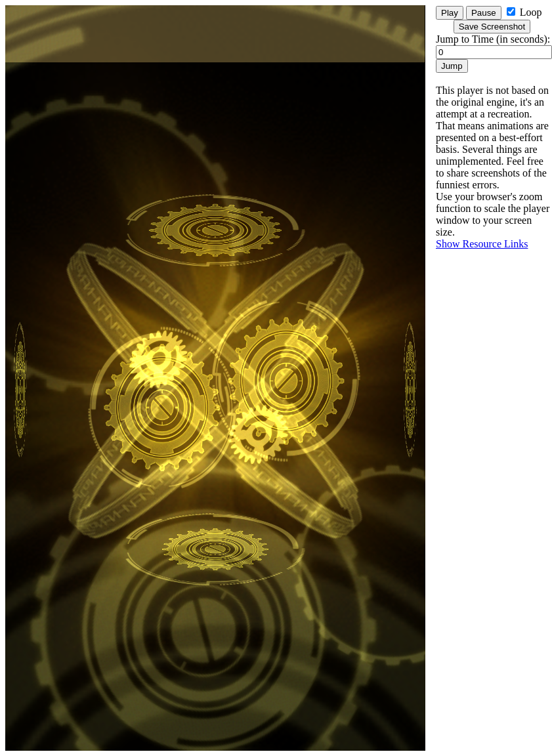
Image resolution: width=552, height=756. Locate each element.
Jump (452, 66)
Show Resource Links (482, 244)
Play (450, 13)
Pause (484, 13)
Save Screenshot (492, 27)
